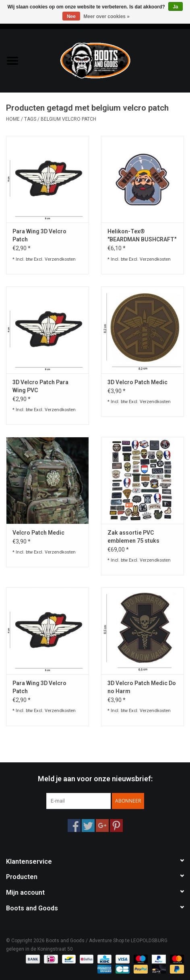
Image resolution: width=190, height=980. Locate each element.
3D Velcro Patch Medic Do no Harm (142, 687)
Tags (30, 119)
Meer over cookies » (106, 16)
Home (13, 119)
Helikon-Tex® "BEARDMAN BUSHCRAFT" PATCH (142, 236)
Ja (175, 7)
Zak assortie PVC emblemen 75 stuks (133, 537)
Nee (71, 16)
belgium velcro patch (68, 119)
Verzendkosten (60, 259)
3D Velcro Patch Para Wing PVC (40, 386)
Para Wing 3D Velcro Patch (39, 235)
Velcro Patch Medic (38, 533)
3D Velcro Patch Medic (137, 382)
